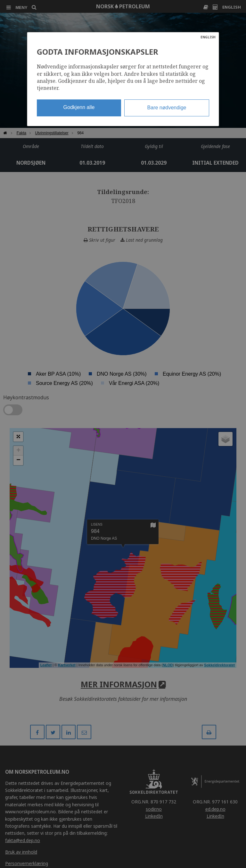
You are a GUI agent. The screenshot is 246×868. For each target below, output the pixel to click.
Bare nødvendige (167, 108)
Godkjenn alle (79, 107)
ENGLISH (208, 37)
